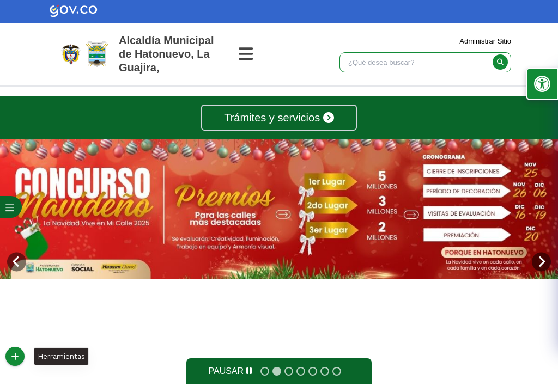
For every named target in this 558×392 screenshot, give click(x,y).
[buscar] (500, 62)
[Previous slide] (17, 262)
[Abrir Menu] (252, 54)
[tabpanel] (279, 209)
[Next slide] (541, 262)
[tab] (265, 371)
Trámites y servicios (279, 118)
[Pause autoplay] (230, 371)
